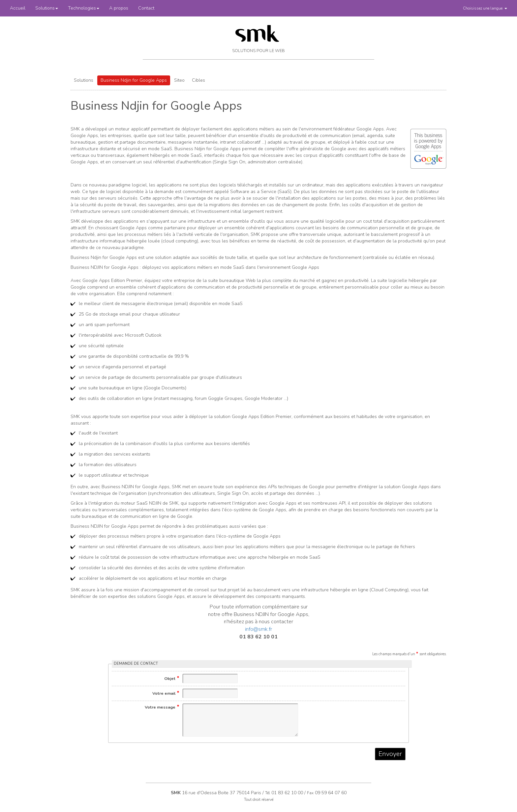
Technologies (84, 8)
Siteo (179, 80)
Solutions (47, 8)
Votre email (166, 693)
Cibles (198, 80)
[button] (485, 8)
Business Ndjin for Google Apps (134, 80)
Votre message (162, 707)
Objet (172, 678)
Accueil (18, 8)
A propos (119, 8)
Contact (146, 8)
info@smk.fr (258, 629)
